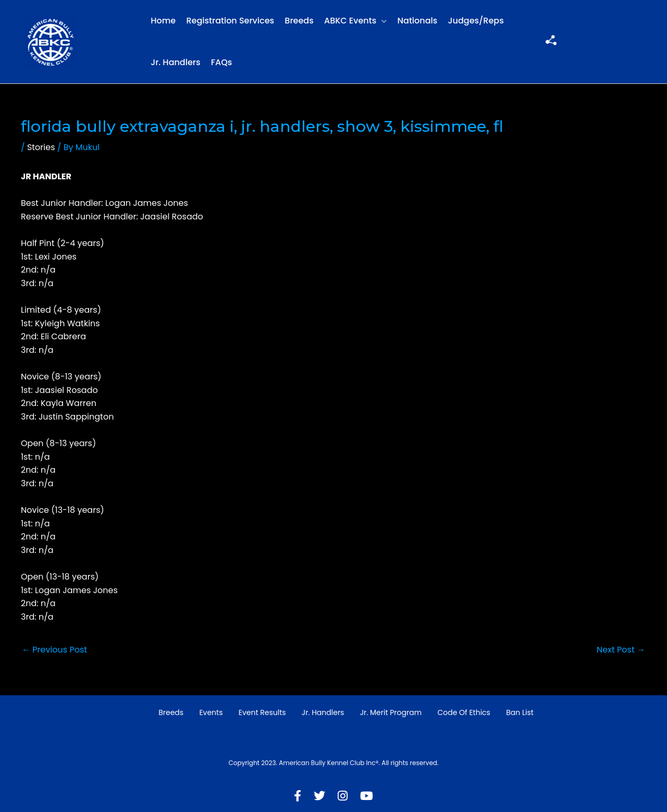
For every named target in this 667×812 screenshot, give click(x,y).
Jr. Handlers (175, 62)
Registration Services (230, 21)
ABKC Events (350, 21)
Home (163, 21)
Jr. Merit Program (391, 712)
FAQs (222, 62)
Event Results (262, 712)
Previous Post (54, 650)
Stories (41, 147)
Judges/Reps (476, 21)
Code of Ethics (464, 712)
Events (211, 712)
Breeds (299, 21)
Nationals (418, 21)
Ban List (520, 712)
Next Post (621, 650)
